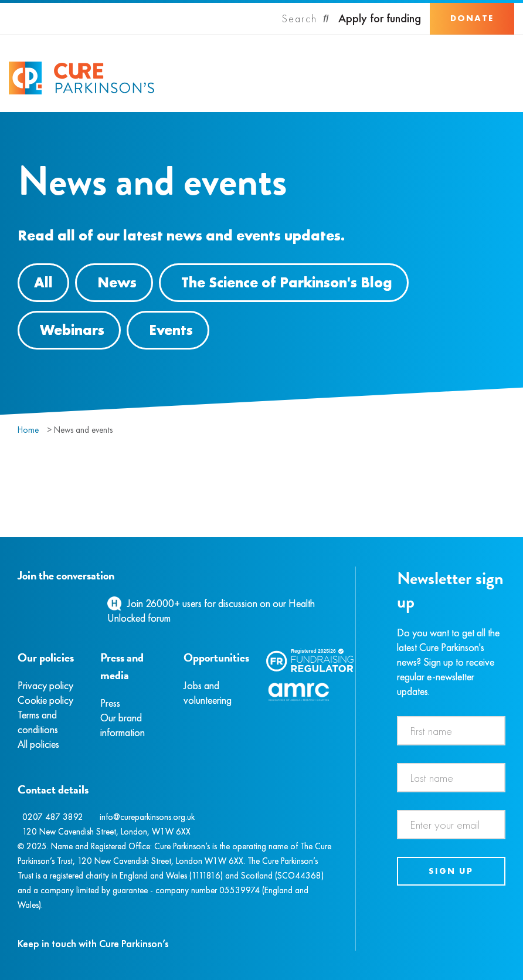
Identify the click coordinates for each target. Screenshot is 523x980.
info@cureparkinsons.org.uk (147, 817)
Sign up (451, 871)
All (43, 282)
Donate (472, 18)
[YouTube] (79, 603)
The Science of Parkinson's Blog (287, 282)
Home (28, 430)
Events (171, 330)
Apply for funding (380, 18)
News (117, 282)
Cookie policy (45, 700)
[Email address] (451, 825)
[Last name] (451, 778)
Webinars (72, 330)
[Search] (305, 19)
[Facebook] (19, 603)
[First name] (451, 731)
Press (110, 703)
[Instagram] (32, 603)
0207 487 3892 (53, 817)
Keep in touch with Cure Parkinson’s (93, 943)
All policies (38, 744)
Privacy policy (45, 685)
